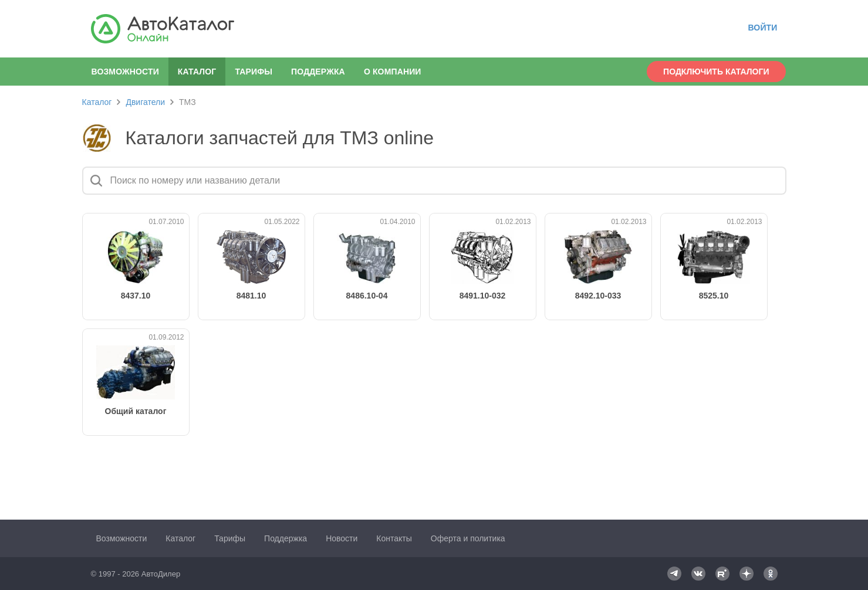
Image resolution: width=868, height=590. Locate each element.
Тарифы (254, 72)
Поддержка (318, 72)
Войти (762, 28)
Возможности (125, 72)
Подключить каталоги (716, 72)
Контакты (394, 538)
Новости (342, 538)
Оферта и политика (468, 538)
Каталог (97, 102)
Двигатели (145, 102)
